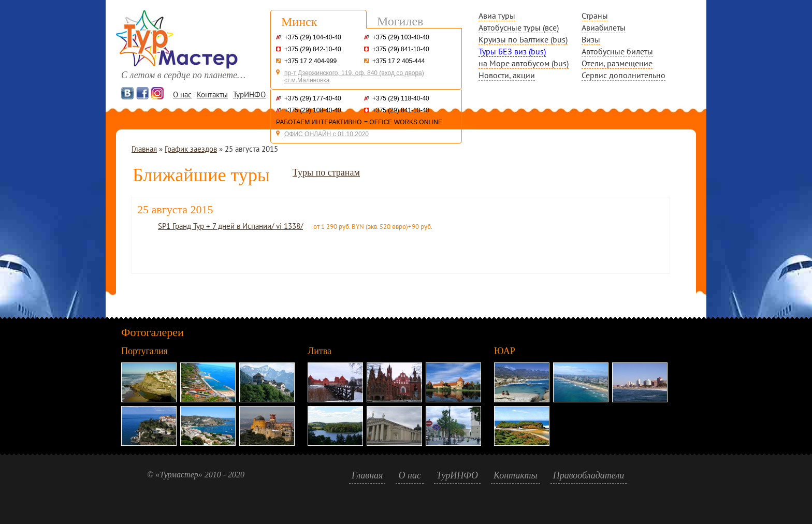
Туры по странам (326, 172)
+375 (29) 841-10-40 (401, 49)
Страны (595, 16)
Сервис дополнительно (624, 75)
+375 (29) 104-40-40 (313, 37)
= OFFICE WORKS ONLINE (403, 122)
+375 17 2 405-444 (398, 61)
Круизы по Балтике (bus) (523, 39)
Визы (591, 39)
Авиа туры (497, 16)
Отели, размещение (617, 63)
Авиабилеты (604, 27)
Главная (144, 149)
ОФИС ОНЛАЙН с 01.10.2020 (327, 134)
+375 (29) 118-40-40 (401, 98)
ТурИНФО (249, 94)
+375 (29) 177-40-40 (313, 98)
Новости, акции (507, 75)
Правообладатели (589, 475)
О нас (182, 94)
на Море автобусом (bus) (524, 63)
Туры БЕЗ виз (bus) (512, 51)
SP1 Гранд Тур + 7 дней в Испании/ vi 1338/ (230, 226)
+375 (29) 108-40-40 (313, 110)
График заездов (191, 149)
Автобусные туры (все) (519, 27)
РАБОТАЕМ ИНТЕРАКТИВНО (319, 122)
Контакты (212, 94)
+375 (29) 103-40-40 (401, 37)
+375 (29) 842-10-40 (313, 49)
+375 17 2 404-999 (310, 61)
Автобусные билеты (617, 51)
